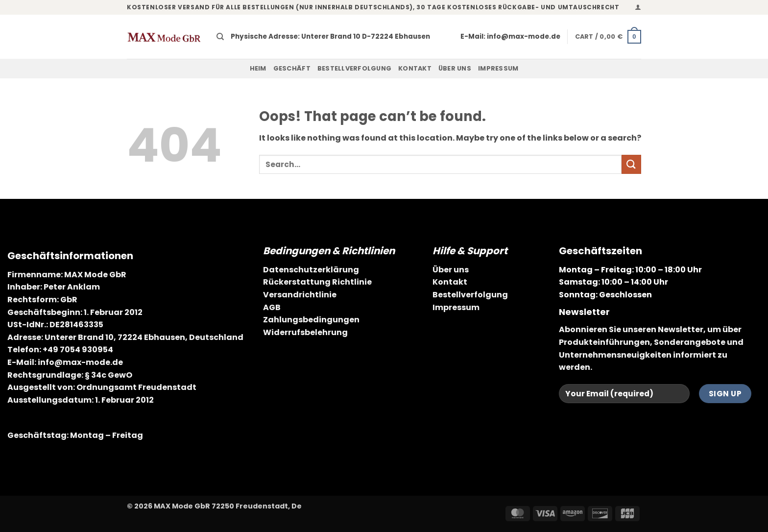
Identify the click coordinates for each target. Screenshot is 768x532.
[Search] (220, 37)
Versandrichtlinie (300, 295)
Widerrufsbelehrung (305, 332)
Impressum (498, 68)
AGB (272, 307)
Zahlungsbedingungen (311, 320)
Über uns (455, 68)
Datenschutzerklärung (311, 270)
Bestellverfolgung (354, 68)
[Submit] (631, 164)
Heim (258, 68)
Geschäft (292, 68)
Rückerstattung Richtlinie (317, 282)
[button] (638, 7)
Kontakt (415, 68)
